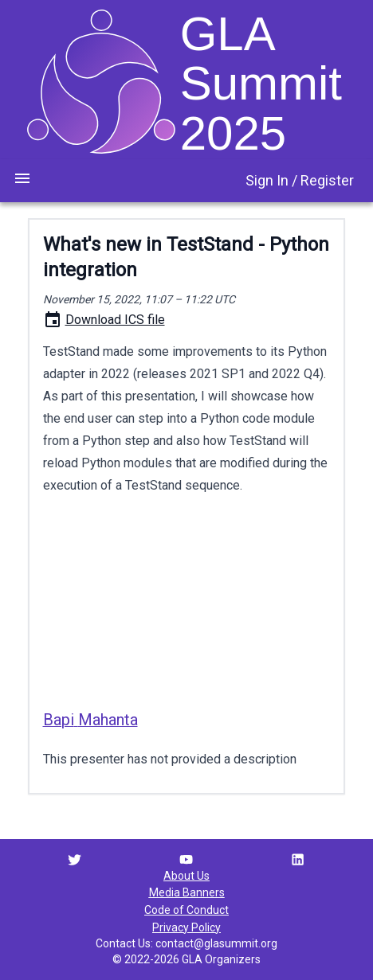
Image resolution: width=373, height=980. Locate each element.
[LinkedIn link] (298, 859)
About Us (186, 876)
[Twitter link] (75, 859)
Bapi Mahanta (90, 720)
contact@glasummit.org (216, 943)
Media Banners (187, 892)
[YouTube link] (186, 859)
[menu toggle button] (22, 178)
